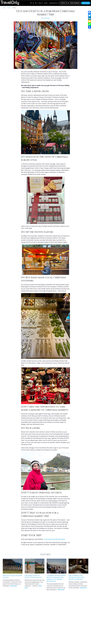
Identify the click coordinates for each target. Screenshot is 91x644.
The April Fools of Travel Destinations (33, 577)
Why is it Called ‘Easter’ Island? (12, 577)
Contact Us (64, 3)
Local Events (45, 18)
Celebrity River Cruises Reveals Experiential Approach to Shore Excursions (56, 578)
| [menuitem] (37, 3)
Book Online (86, 3)
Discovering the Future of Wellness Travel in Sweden (76, 577)
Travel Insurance (75, 3)
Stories (46, 3)
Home (4, 8)
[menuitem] (31, 3)
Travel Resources (53, 3)
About (40, 3)
